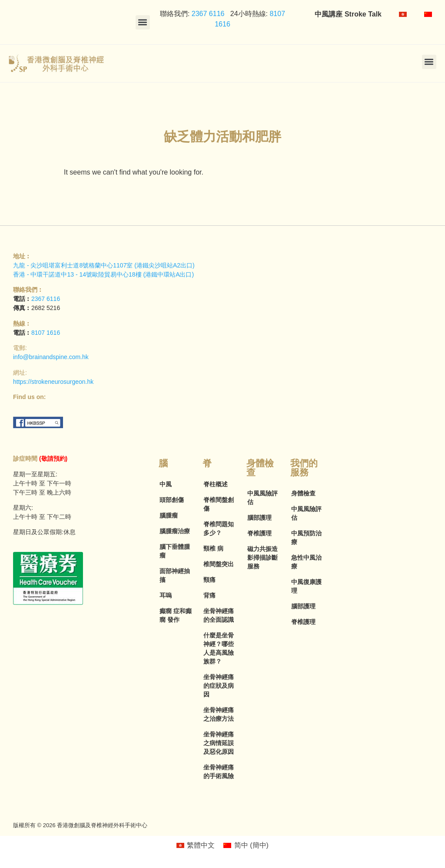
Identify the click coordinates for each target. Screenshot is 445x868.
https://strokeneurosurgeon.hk (53, 382)
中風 (166, 484)
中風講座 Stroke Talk (348, 14)
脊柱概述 (216, 484)
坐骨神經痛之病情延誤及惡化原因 (219, 743)
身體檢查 (303, 493)
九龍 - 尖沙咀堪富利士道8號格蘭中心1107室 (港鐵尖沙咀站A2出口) (104, 265)
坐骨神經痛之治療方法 (219, 714)
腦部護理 (259, 518)
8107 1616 (46, 333)
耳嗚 (166, 595)
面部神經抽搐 (175, 575)
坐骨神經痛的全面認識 (219, 615)
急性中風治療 (306, 562)
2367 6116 (207, 14)
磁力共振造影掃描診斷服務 (262, 558)
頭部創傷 (172, 500)
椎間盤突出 (219, 564)
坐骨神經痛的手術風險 (219, 772)
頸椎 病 (213, 548)
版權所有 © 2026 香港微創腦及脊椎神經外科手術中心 (80, 825)
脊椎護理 (259, 533)
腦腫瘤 (169, 515)
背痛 (209, 595)
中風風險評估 (262, 498)
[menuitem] (403, 14)
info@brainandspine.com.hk (51, 357)
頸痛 (209, 580)
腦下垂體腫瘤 (175, 551)
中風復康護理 (306, 586)
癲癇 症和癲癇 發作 (176, 615)
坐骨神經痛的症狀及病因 (219, 686)
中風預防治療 (306, 538)
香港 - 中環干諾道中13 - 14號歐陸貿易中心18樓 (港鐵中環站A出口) (103, 274)
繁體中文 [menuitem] (201, 845)
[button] (143, 22)
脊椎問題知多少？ (219, 528)
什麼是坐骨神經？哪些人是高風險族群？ (219, 648)
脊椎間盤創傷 (219, 504)
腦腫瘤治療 (175, 531)
